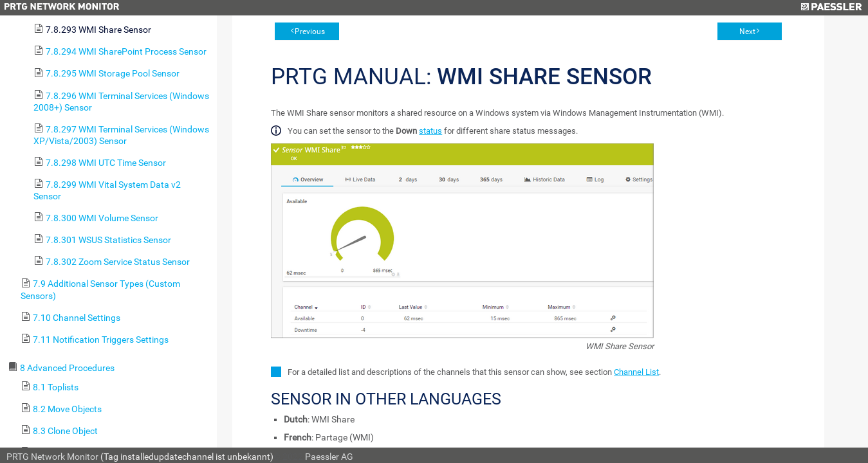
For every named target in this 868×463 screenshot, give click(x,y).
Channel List (636, 372)
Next (747, 32)
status (430, 131)
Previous (310, 32)
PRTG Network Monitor (52, 457)
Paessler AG (329, 457)
